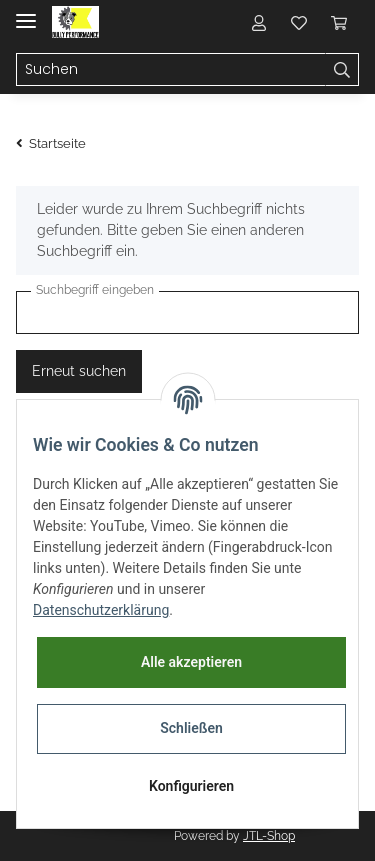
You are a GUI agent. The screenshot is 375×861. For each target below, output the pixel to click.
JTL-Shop (269, 836)
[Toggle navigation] (26, 12)
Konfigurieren (191, 786)
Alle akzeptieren (191, 662)
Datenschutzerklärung (101, 610)
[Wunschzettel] (299, 22)
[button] (259, 22)
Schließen (191, 728)
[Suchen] (171, 70)
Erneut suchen (79, 371)
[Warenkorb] (339, 22)
